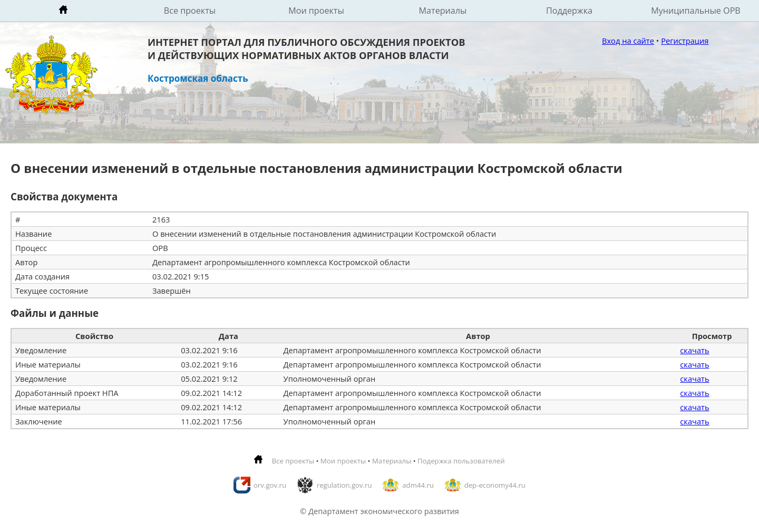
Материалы (443, 11)
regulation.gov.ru (344, 485)
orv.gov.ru (270, 485)
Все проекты (190, 11)
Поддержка (569, 11)
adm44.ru (418, 485)
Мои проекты (316, 11)
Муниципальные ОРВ (696, 11)
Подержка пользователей (461, 461)
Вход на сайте (628, 41)
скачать (694, 350)
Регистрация (685, 41)
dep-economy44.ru (495, 485)
